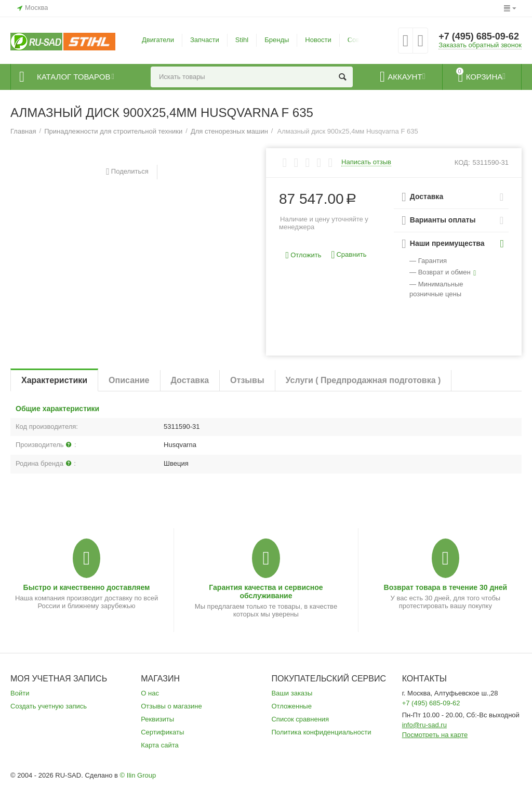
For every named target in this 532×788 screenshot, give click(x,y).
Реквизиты (157, 719)
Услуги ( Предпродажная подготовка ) (363, 380)
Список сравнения (300, 719)
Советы (360, 40)
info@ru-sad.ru (424, 725)
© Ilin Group (138, 775)
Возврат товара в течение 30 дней (446, 587)
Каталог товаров (74, 77)
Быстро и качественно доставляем (87, 587)
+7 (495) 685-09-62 (479, 36)
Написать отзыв (366, 162)
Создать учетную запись (49, 706)
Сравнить (349, 255)
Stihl (242, 40)
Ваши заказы (292, 693)
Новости (318, 40)
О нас (150, 693)
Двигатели (158, 40)
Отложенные (291, 706)
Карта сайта (160, 745)
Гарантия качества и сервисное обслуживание (266, 592)
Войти (20, 693)
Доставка (190, 380)
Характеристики (54, 380)
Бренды (277, 40)
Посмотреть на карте (435, 735)
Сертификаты (162, 732)
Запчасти (205, 40)
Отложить (304, 255)
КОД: (462, 162)
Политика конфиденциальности (321, 732)
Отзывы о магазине (171, 706)
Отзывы (247, 380)
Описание (129, 380)
